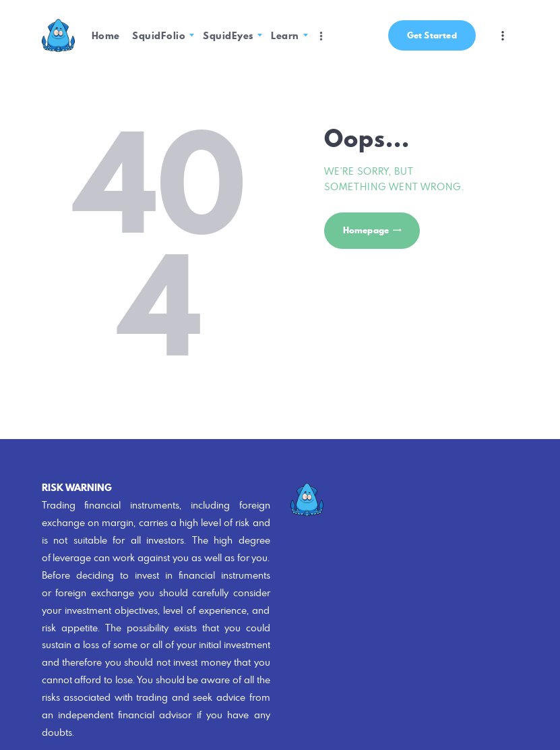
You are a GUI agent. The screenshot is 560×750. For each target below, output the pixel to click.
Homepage (366, 230)
